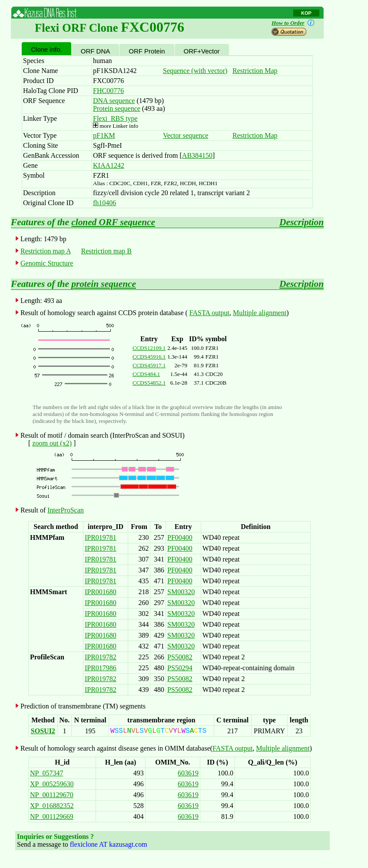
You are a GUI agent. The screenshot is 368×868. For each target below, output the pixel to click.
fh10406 (104, 203)
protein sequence (104, 284)
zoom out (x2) (52, 443)
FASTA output (209, 313)
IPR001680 (101, 592)
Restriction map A (46, 251)
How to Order (295, 23)
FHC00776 (108, 91)
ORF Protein (147, 51)
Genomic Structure (47, 263)
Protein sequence (117, 108)
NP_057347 (46, 773)
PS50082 (180, 657)
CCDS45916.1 (149, 357)
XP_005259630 (52, 784)
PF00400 (180, 537)
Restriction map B (106, 251)
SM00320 (181, 592)
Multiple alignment (260, 313)
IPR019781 (101, 537)
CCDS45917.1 (149, 365)
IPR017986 (101, 668)
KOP (306, 13)
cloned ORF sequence (113, 222)
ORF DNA (96, 51)
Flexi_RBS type (115, 118)
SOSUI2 (43, 731)
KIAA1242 (109, 165)
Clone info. (46, 49)
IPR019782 (101, 657)
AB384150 (197, 155)
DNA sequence (114, 101)
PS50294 (180, 668)
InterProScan (66, 510)
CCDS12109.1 (149, 348)
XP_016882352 (52, 806)
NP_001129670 (52, 795)
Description (302, 222)
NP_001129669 (52, 816)
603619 (188, 773)
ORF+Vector (202, 51)
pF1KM (104, 135)
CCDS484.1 (146, 374)
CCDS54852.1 (149, 383)
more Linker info (116, 126)
